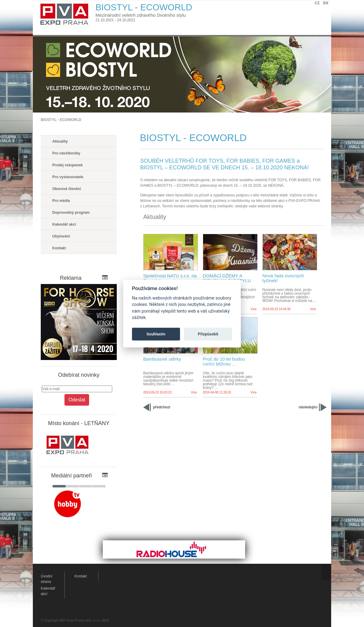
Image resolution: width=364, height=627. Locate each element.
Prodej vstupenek (68, 165)
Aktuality (60, 141)
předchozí (162, 407)
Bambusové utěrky (162, 359)
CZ (317, 3)
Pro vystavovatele (68, 177)
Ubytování (61, 236)
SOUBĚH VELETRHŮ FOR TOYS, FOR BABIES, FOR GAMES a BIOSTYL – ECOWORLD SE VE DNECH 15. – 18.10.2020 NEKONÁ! (225, 164)
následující (308, 407)
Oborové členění (67, 189)
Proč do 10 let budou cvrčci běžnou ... (224, 362)
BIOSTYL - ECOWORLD (61, 120)
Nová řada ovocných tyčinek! (283, 278)
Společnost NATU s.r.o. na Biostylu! (170, 278)
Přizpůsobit (208, 334)
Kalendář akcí (64, 224)
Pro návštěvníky (66, 153)
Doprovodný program (71, 213)
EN (326, 3)
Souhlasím (156, 334)
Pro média (61, 201)
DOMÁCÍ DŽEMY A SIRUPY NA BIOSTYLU (227, 278)
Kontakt (59, 248)
